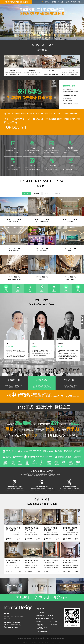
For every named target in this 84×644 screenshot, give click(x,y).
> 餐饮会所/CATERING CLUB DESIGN (48, 619)
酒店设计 (47, 2)
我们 (79, 2)
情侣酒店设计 (40, 642)
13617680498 (82, 317)
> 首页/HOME (40, 612)
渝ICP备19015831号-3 (60, 638)
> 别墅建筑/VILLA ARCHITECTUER (47, 625)
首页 (42, 2)
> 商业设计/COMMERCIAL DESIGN (47, 622)
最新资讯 (74, 2)
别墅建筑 (67, 2)
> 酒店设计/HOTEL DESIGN (44, 616)
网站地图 (28, 642)
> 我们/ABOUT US (42, 631)
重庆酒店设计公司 (54, 642)
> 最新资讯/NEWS (42, 628)
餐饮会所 (54, 2)
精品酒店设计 (61, 642)
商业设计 (61, 2)
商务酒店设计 (34, 642)
